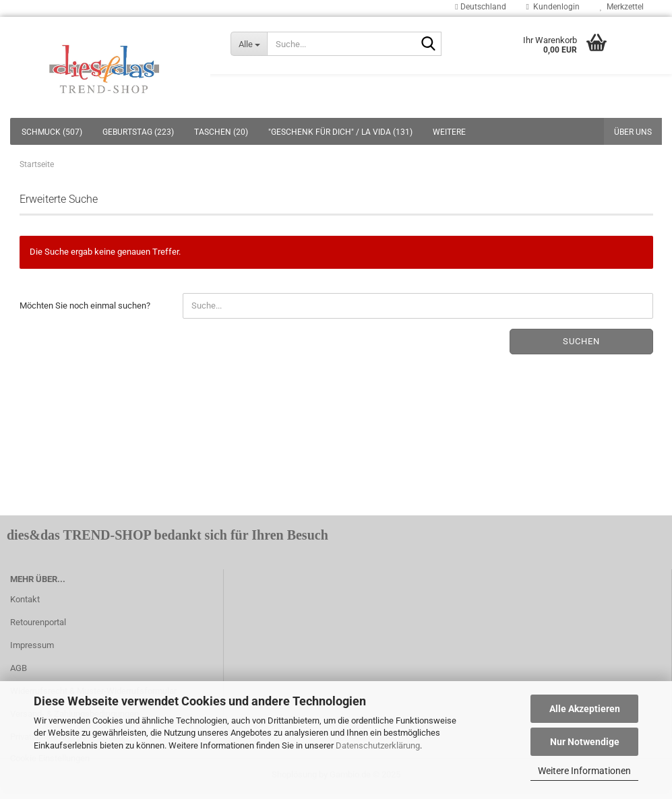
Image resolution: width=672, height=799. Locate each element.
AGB (19, 668)
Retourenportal (38, 622)
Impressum (32, 645)
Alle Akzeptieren (585, 709)
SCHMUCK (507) (52, 132)
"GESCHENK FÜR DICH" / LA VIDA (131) (340, 132)
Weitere (449, 132)
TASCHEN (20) (221, 132)
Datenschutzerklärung (378, 745)
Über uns (633, 132)
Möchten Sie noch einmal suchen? (85, 306)
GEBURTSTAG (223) (138, 132)
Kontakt (25, 599)
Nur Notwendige (585, 742)
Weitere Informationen (584, 771)
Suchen (581, 341)
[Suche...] (249, 44)
